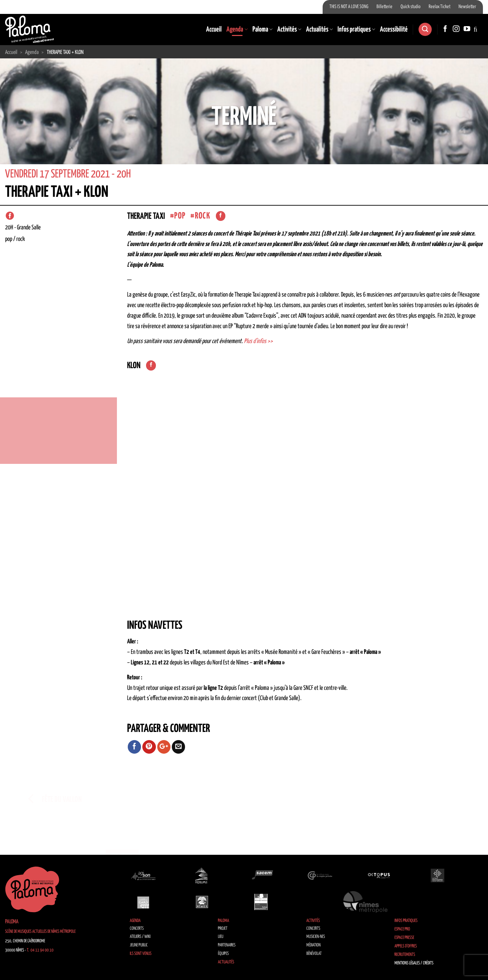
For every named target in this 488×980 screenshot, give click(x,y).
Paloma (262, 30)
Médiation (313, 945)
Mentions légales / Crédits (414, 963)
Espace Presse (404, 938)
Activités (289, 30)
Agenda (237, 30)
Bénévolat (314, 954)
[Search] (425, 29)
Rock (202, 216)
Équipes (223, 954)
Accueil (214, 30)
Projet (223, 929)
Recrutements (405, 955)
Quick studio (411, 7)
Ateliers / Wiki (140, 937)
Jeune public (139, 945)
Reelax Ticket (440, 7)
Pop (180, 216)
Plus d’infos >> (258, 341)
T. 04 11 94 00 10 (40, 950)
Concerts (137, 929)
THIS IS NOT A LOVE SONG (349, 7)
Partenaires (227, 945)
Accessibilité (394, 30)
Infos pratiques (356, 30)
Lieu (221, 937)
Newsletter (467, 7)
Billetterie (384, 7)
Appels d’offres (406, 946)
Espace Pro (402, 929)
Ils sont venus (141, 954)
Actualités (319, 30)
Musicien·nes (316, 937)
